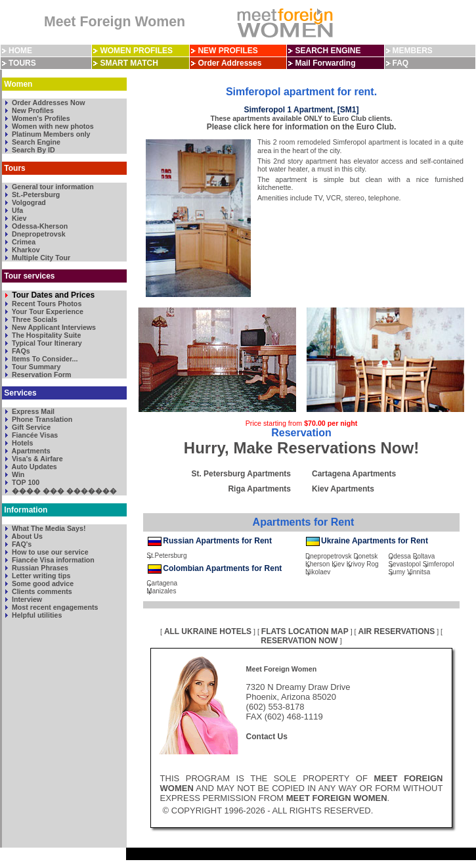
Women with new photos (52, 126)
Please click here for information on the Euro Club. (302, 127)
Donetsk (366, 556)
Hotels (22, 443)
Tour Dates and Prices (52, 295)
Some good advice (42, 583)
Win (17, 474)
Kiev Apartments (343, 489)
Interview (26, 599)
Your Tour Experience (47, 311)
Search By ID (32, 150)
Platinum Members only (50, 134)
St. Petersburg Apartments (241, 474)
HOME (20, 51)
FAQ (401, 63)
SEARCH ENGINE (328, 51)
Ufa (16, 210)
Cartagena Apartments (354, 474)
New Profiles (32, 110)
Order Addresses (229, 63)
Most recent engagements (54, 607)
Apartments (30, 451)
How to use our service (49, 552)
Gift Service (30, 427)
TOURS (22, 63)
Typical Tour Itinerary (46, 343)
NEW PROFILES (227, 51)
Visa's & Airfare (36, 459)
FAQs (20, 351)
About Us (26, 536)
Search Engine (35, 142)
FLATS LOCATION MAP (305, 631)
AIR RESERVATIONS (397, 631)
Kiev (18, 218)
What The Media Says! (48, 528)
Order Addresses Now (48, 103)
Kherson (317, 564)
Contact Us (267, 737)
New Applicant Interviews (53, 327)
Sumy (397, 572)
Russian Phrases (39, 568)
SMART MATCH (129, 63)
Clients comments (41, 591)
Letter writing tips (40, 576)
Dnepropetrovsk (38, 234)
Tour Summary (35, 367)
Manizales (161, 591)
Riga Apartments (259, 489)
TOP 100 (25, 482)
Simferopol (439, 564)
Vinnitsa (419, 572)
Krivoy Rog (363, 564)
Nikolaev (318, 572)
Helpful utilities (36, 615)
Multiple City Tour (40, 258)
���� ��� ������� (63, 491)
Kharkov (25, 250)
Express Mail (32, 411)
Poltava (424, 556)
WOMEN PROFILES (136, 51)
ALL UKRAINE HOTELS (208, 631)
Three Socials (33, 319)
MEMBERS (413, 51)
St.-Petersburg (35, 194)
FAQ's (21, 544)
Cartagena (162, 583)
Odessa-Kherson (39, 226)
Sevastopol (404, 564)
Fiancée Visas (34, 435)
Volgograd (28, 202)
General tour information (52, 187)
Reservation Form (41, 375)
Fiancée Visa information (52, 560)
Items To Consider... (44, 359)
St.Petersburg (166, 556)
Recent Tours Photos (46, 304)
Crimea (23, 242)
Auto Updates (33, 467)
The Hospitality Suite (45, 335)
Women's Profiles (40, 118)
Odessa (399, 556)
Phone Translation (41, 419)
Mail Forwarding (325, 63)
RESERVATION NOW (299, 641)
